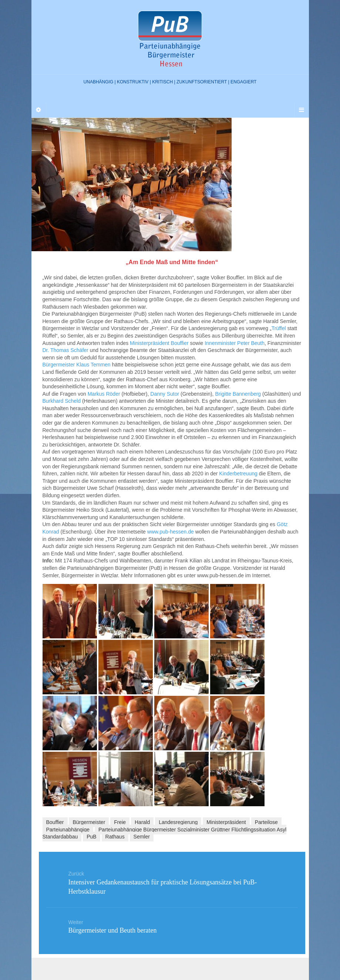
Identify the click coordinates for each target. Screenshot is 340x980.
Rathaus (115, 837)
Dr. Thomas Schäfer (65, 350)
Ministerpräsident (226, 822)
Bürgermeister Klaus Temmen (77, 365)
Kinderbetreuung (238, 474)
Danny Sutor (165, 394)
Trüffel (279, 328)
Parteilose (266, 822)
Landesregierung (178, 822)
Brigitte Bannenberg (238, 394)
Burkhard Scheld (62, 401)
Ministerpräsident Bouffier (160, 343)
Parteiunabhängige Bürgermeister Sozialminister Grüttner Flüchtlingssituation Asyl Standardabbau (165, 833)
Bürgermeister (89, 822)
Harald (142, 822)
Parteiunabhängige (68, 830)
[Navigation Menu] (302, 110)
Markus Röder (104, 394)
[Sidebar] (39, 110)
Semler (142, 837)
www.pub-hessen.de (171, 532)
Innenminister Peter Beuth (235, 343)
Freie (120, 822)
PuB (91, 837)
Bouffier (55, 822)
